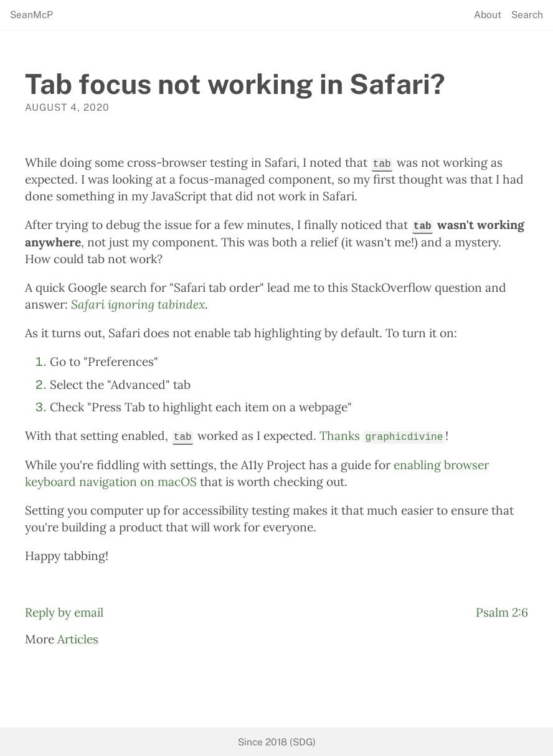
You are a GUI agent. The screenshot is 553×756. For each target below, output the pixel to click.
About (488, 15)
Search (527, 15)
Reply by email (64, 612)
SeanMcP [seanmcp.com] (31, 15)
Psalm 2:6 (502, 612)
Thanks (381, 435)
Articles (78, 638)
